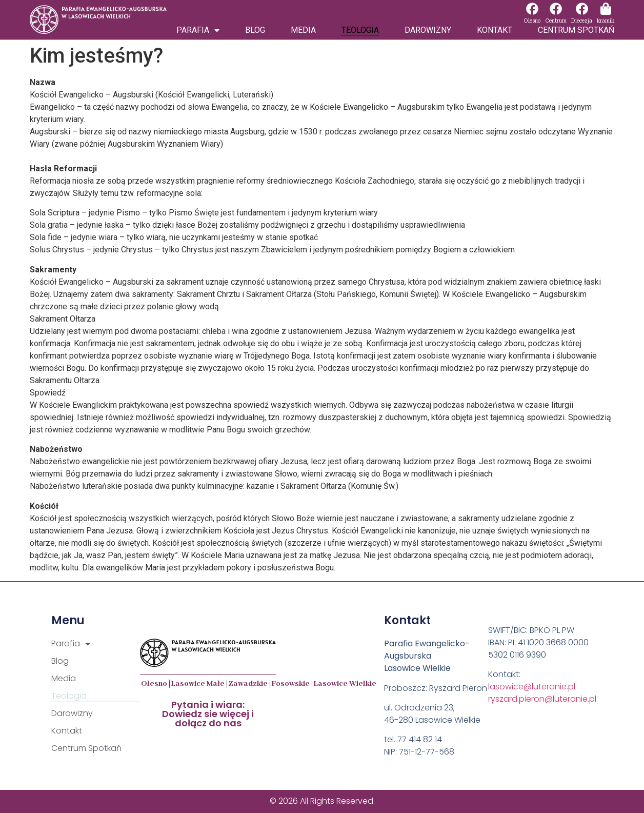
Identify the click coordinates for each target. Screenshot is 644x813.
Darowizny (428, 30)
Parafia (198, 30)
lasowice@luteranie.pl (532, 687)
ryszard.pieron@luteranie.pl (542, 699)
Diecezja (582, 21)
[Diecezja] (582, 9)
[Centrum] (556, 9)
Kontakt (495, 30)
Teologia (360, 30)
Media (303, 30)
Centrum (556, 21)
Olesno (532, 21)
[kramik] (606, 9)
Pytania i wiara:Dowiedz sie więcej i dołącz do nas (208, 714)
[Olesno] (532, 9)
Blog (255, 30)
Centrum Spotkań (576, 30)
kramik (606, 21)
